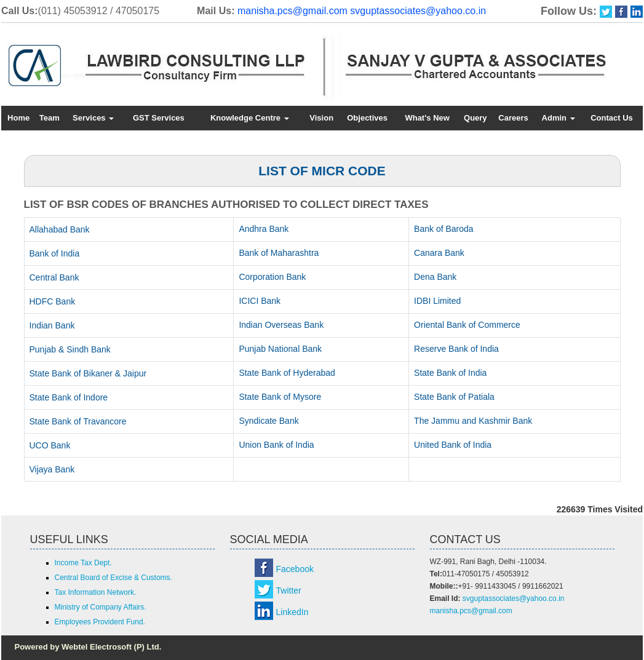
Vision (321, 118)
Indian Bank (52, 325)
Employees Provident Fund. (100, 622)
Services (93, 118)
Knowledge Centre (250, 118)
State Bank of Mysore (280, 397)
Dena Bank (435, 277)
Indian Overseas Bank (281, 325)
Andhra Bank (264, 229)
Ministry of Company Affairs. (101, 607)
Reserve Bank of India (456, 349)
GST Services (159, 118)
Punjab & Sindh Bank (70, 349)
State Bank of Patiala (454, 397)
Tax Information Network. (96, 592)
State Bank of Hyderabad (287, 373)
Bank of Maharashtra (279, 253)
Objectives (367, 118)
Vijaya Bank (52, 469)
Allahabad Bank (60, 229)
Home (18, 118)
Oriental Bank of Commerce (467, 325)
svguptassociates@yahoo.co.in (418, 11)
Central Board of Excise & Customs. (113, 578)
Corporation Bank (272, 277)
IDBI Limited (437, 301)
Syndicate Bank (268, 421)
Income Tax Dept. (83, 563)
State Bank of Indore (69, 397)
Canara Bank (439, 253)
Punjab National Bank (280, 349)
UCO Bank (50, 445)
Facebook (295, 569)
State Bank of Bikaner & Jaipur (88, 373)
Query (475, 118)
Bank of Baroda (444, 229)
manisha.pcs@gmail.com (292, 11)
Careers (513, 118)
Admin (559, 118)
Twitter (289, 590)
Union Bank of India (276, 445)
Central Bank (54, 277)
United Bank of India (453, 445)
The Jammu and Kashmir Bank (473, 421)
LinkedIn (292, 612)
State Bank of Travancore (78, 421)
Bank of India (55, 253)
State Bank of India (450, 373)
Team (50, 118)
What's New (427, 118)
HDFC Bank (53, 301)
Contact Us (612, 118)
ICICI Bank (260, 301)
